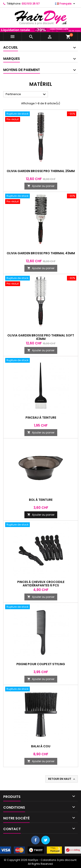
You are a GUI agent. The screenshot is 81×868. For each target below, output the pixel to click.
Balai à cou (41, 746)
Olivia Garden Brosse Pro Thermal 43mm (41, 253)
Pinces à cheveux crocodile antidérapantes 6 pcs (41, 584)
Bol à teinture (41, 500)
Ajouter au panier (41, 186)
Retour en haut (62, 779)
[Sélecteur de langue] (66, 4)
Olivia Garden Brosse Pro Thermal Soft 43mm (41, 337)
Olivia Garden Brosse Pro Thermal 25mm (41, 171)
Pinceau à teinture (41, 418)
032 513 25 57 (31, 4)
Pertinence (26, 94)
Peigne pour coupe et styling (41, 664)
